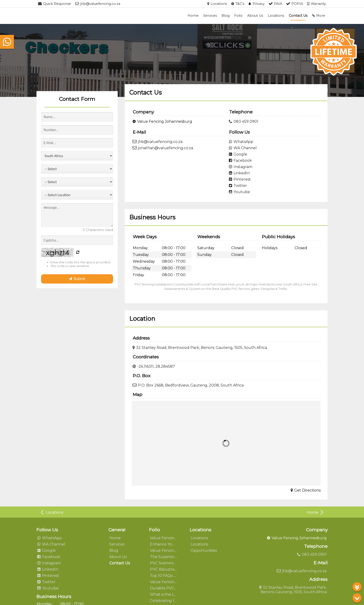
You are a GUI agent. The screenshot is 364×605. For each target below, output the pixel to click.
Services (210, 16)
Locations (276, 16)
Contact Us (298, 16)
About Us (255, 16)
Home (193, 16)
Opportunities (204, 550)
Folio (238, 16)
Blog (226, 16)
